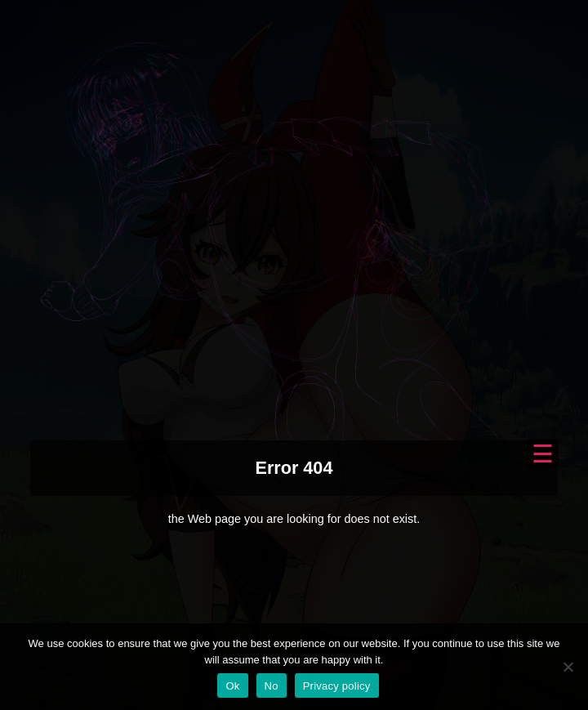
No (272, 686)
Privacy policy (337, 686)
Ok (232, 686)
